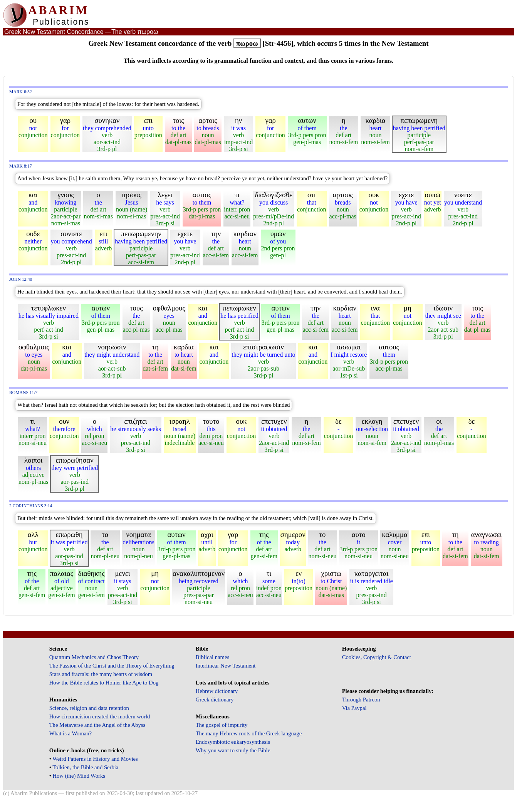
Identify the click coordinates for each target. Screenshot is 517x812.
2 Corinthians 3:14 (31, 506)
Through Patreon (361, 700)
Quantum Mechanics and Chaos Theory (94, 657)
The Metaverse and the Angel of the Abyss (97, 725)
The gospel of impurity (222, 725)
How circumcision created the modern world (100, 716)
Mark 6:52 (21, 92)
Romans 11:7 (23, 393)
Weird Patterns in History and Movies (95, 759)
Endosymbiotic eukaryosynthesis (233, 742)
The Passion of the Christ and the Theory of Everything (112, 666)
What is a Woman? (70, 733)
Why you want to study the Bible (233, 750)
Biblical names (213, 657)
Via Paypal (354, 708)
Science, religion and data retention (89, 708)
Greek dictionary (215, 700)
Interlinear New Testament (226, 666)
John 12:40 (21, 279)
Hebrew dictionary (217, 691)
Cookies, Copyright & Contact (377, 657)
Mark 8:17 (21, 166)
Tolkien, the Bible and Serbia (85, 767)
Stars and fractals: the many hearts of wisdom (101, 674)
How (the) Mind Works (79, 776)
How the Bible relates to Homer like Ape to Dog (104, 683)
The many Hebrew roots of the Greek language (249, 733)
